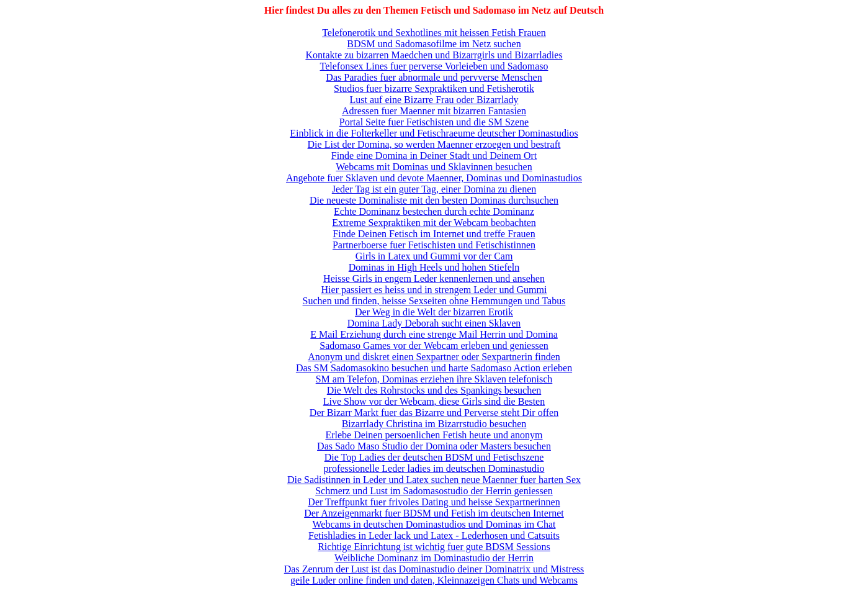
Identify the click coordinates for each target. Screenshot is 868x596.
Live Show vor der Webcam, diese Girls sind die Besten (434, 401)
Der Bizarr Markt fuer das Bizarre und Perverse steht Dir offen (434, 413)
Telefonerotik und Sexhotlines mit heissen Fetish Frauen (434, 33)
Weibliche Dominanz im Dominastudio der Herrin (434, 558)
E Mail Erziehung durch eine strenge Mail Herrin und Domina (434, 334)
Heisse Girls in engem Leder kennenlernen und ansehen (434, 278)
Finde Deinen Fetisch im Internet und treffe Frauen (434, 234)
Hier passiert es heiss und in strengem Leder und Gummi (434, 290)
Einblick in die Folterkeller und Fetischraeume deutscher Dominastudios (434, 133)
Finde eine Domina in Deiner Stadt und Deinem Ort (434, 156)
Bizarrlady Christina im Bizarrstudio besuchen (434, 424)
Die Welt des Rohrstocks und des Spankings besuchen (434, 390)
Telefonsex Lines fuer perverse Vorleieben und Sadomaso (434, 66)
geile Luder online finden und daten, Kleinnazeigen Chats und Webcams (434, 580)
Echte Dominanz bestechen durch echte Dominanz (434, 211)
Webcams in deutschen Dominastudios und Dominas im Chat (434, 524)
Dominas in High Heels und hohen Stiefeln (434, 267)
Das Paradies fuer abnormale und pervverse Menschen (434, 77)
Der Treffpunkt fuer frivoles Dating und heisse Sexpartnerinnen (434, 502)
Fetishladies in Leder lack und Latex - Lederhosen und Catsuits (434, 535)
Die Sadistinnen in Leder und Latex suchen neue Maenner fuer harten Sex (434, 480)
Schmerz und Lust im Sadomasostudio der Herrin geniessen (434, 491)
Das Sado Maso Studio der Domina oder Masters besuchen (434, 446)
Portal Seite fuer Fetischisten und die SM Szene (434, 122)
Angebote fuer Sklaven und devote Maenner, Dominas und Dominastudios (434, 178)
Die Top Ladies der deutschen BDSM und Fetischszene (434, 457)
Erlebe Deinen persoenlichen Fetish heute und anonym (434, 435)
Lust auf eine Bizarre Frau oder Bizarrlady (434, 100)
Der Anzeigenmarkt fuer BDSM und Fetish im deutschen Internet (434, 513)
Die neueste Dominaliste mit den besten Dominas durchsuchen (434, 200)
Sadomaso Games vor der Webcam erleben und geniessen (434, 345)
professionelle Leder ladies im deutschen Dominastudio (434, 468)
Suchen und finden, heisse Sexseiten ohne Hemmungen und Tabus (434, 301)
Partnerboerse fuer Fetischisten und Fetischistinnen (434, 245)
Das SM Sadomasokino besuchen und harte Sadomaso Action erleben (434, 368)
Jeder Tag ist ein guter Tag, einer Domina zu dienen (434, 189)
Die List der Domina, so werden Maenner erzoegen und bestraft (434, 144)
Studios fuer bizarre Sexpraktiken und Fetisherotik (434, 88)
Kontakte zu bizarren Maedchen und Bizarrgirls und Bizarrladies (434, 55)
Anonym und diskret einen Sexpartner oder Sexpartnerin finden (434, 357)
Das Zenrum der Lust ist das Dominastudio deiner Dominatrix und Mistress (434, 569)
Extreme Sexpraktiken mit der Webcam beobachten (434, 223)
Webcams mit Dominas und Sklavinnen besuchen (434, 167)
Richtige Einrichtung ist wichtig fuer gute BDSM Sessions (434, 547)
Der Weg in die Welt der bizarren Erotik (434, 312)
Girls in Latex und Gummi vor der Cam (434, 256)
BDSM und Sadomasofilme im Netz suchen (434, 44)
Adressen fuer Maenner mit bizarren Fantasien (434, 111)
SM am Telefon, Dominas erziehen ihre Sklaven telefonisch (434, 379)
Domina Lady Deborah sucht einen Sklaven (434, 323)
